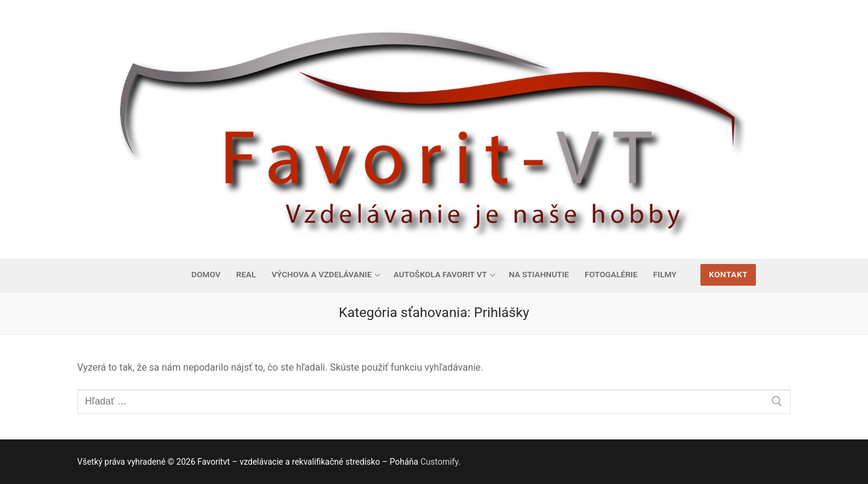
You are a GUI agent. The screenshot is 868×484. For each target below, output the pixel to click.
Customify (439, 462)
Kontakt (728, 274)
